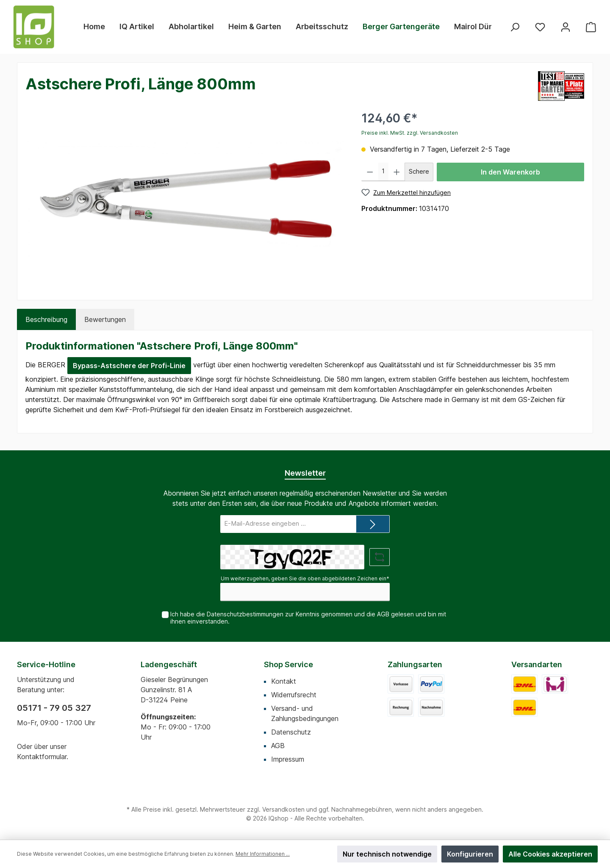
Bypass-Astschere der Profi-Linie (129, 366)
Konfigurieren (470, 854)
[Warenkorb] (591, 27)
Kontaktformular (42, 757)
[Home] (94, 27)
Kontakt (284, 681)
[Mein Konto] (566, 27)
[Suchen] (515, 27)
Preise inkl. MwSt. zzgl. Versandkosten (410, 133)
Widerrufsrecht (294, 695)
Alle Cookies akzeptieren (550, 854)
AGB (383, 614)
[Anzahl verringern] (370, 172)
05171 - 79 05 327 (54, 708)
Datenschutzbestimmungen (245, 614)
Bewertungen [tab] (105, 319)
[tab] (46, 319)
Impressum (288, 759)
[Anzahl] (383, 172)
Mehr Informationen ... (263, 854)
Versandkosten (283, 809)
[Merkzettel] (540, 27)
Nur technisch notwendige (387, 854)
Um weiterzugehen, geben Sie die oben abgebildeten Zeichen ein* (305, 578)
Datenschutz (291, 732)
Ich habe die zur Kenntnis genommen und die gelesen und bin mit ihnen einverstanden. (308, 618)
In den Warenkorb (510, 172)
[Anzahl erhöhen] (397, 172)
